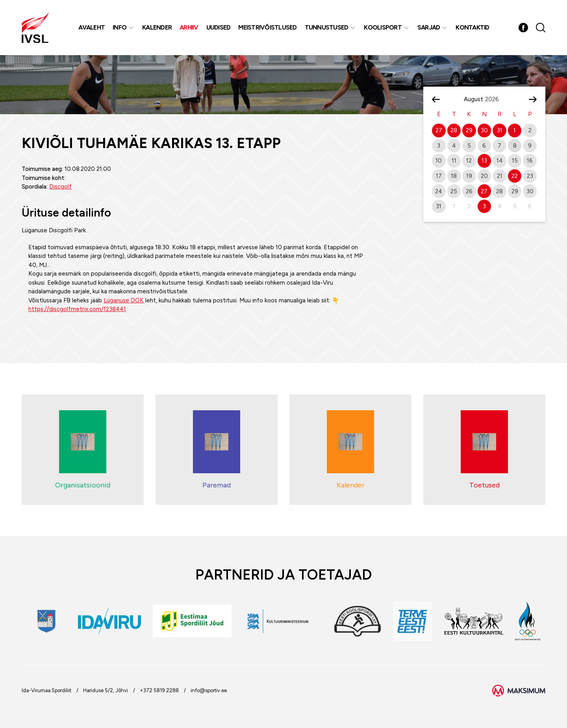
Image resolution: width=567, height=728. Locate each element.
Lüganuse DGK (124, 300)
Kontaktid (472, 27)
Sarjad (429, 27)
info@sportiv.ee (209, 690)
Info (120, 27)
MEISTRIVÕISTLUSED (267, 27)
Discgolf (60, 187)
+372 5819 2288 (159, 690)
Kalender (157, 27)
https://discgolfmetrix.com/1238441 (77, 309)
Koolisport (383, 27)
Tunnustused (327, 27)
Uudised (219, 27)
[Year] (495, 99)
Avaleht (92, 27)
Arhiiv (189, 27)
